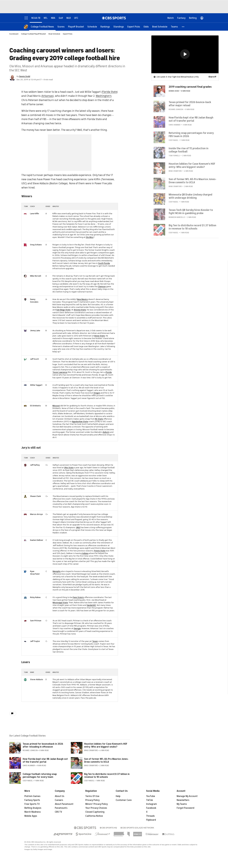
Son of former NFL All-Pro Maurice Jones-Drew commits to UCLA (106, 760)
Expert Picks (68, 34)
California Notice (94, 816)
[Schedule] (92, 27)
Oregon (97, 393)
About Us (60, 796)
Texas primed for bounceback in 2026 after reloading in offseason (43, 745)
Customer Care (124, 800)
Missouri (56, 406)
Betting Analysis (33, 808)
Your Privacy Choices (96, 808)
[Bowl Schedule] (160, 27)
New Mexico (82, 299)
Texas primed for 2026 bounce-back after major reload (190, 104)
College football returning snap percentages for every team (40, 776)
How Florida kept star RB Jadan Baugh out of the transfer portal (45, 760)
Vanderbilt (91, 605)
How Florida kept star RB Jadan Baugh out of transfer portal (191, 119)
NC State (99, 419)
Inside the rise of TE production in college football (189, 150)
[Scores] (61, 27)
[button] (183, 27)
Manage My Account (187, 796)
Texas (95, 641)
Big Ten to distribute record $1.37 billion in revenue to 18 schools (107, 776)
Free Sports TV (32, 804)
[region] (185, 54)
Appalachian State (80, 422)
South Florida (104, 263)
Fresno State (100, 551)
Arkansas (47, 96)
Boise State (100, 336)
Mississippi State (60, 603)
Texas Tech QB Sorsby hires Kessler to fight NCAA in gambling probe (191, 211)
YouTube (151, 796)
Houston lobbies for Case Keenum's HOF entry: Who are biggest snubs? (106, 745)
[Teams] (174, 27)
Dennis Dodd (25, 76)
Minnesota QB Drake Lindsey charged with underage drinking (190, 196)
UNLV (78, 527)
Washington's (104, 96)
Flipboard (151, 820)
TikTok (149, 800)
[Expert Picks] (134, 27)
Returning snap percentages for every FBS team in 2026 (191, 134)
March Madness (33, 812)
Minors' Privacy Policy (97, 804)
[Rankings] (105, 27)
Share (211, 77)
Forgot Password (185, 808)
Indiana (85, 553)
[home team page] (25, 214)
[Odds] (146, 27)
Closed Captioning (95, 812)
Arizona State (80, 310)
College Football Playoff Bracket (33, 34)
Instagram (152, 804)
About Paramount (64, 804)
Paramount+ (61, 808)
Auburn (106, 432)
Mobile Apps (31, 816)
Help (118, 796)
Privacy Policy (92, 800)
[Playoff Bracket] (76, 27)
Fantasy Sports (32, 800)
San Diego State (63, 310)
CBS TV (58, 812)
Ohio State (69, 468)
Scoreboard (14, 34)
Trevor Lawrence (60, 372)
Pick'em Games (32, 796)
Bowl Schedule (54, 34)
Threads (150, 816)
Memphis (57, 571)
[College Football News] (42, 27)
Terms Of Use (92, 796)
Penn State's (78, 597)
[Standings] (119, 27)
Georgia (77, 628)
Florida (109, 372)
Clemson (102, 286)
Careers (59, 800)
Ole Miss (90, 237)
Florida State (110, 92)
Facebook (151, 808)
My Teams (182, 804)
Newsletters (183, 800)
